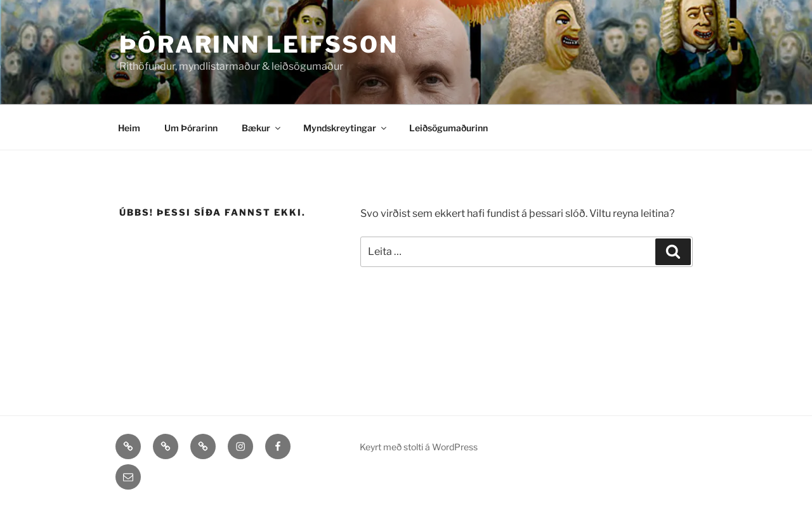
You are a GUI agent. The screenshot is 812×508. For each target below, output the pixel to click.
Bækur (262, 128)
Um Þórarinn (191, 128)
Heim (129, 128)
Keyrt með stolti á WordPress (419, 447)
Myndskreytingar (346, 128)
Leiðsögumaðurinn (449, 128)
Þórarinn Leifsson (259, 44)
